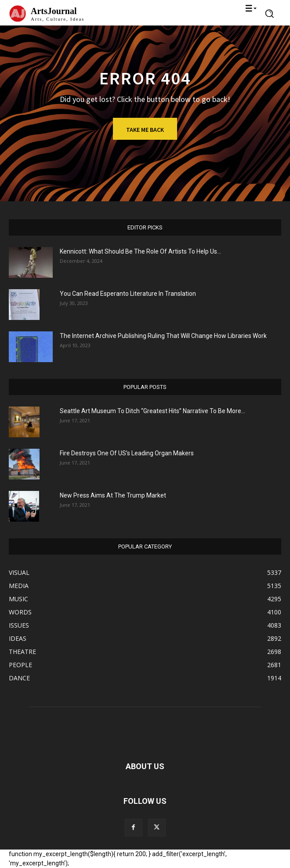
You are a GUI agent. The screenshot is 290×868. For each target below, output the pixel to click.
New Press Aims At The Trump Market (113, 495)
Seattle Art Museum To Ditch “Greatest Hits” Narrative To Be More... (152, 411)
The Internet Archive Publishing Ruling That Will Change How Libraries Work (163, 336)
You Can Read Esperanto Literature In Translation (128, 294)
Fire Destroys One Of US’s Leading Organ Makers (127, 453)
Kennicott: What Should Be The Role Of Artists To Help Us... (140, 251)
